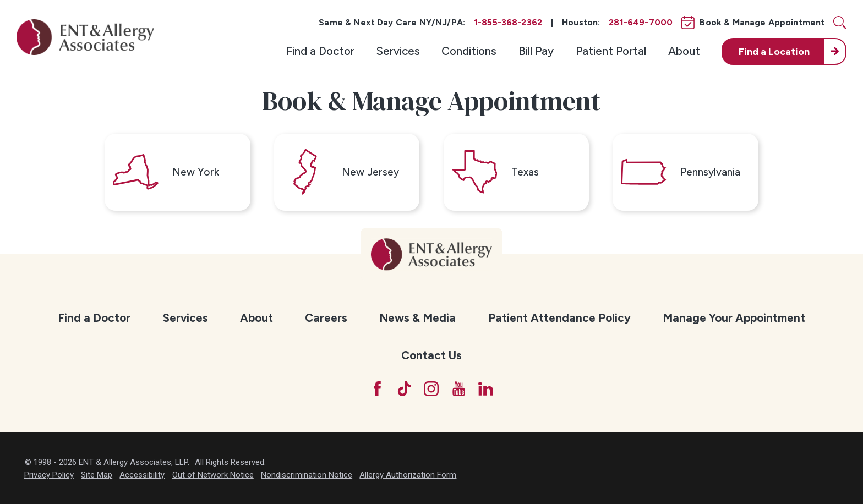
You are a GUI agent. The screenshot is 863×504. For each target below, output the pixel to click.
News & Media (417, 318)
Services (398, 51)
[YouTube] (459, 389)
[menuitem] (320, 51)
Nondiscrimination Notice (307, 475)
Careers (326, 318)
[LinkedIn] (486, 389)
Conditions (469, 51)
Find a (774, 51)
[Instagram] (431, 389)
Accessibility (142, 475)
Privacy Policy (49, 475)
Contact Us (431, 355)
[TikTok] (404, 389)
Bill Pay (536, 51)
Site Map (97, 475)
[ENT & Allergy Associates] (85, 37)
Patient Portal (611, 51)
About (684, 51)
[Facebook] (377, 389)
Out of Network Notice (213, 475)
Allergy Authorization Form (408, 475)
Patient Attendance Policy (559, 318)
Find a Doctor (320, 51)
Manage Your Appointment (734, 318)
